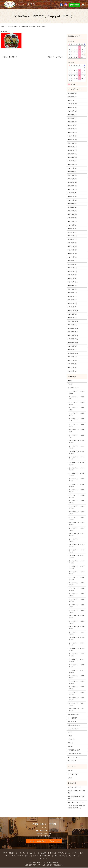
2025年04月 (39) (72, 136)
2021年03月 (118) (73, 311)
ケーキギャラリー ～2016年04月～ (77, 617)
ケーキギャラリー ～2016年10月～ (77, 584)
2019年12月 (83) (72, 364)
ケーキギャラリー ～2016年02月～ (77, 628)
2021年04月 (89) (72, 307)
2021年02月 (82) (72, 314)
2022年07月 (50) (72, 254)
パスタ (70, 736)
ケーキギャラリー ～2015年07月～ (77, 666)
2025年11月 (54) (72, 111)
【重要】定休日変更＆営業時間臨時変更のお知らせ (76, 807)
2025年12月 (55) (72, 108)
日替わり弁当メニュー (74, 725)
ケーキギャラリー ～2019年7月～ (77, 403)
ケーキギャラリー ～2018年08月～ (77, 463)
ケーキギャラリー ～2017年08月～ (77, 529)
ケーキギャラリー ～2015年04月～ (77, 682)
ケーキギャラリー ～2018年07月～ (77, 469)
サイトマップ (72, 761)
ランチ (70, 732)
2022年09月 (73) (72, 246)
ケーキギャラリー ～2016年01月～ (77, 633)
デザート (70, 743)
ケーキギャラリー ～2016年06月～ (77, 606)
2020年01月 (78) (72, 360)
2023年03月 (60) (72, 225)
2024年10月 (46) (72, 157)
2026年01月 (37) (72, 104)
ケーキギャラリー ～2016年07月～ (77, 600)
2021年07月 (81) (72, 296)
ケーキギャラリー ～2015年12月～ (77, 639)
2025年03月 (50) (72, 140)
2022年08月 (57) (72, 250)
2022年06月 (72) (72, 257)
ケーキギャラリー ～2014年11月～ (77, 710)
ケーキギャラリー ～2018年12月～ (77, 442)
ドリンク (70, 747)
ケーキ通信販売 (72, 718)
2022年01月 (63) (72, 275)
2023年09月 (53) (72, 204)
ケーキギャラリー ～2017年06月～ (77, 540)
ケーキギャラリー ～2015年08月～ (77, 660)
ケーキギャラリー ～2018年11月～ (77, 447)
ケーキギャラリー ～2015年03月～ (77, 688)
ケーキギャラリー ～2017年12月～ (77, 507)
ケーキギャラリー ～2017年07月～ (77, 535)
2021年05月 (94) (72, 303)
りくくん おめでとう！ (10, 57)
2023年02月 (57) (72, 229)
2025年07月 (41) (72, 125)
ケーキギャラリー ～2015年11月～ (77, 644)
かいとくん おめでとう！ (76, 802)
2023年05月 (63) (72, 218)
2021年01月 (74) (72, 318)
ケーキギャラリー (13, 27)
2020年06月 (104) (73, 343)
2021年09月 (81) (72, 289)
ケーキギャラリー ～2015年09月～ (77, 655)
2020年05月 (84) (72, 346)
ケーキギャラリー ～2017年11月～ (77, 513)
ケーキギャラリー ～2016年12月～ (77, 573)
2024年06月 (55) (72, 172)
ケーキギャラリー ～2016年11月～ (77, 578)
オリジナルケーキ (73, 714)
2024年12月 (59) (72, 150)
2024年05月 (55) (72, 175)
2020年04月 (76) (72, 350)
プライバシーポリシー (74, 757)
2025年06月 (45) (72, 129)
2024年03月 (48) (72, 182)
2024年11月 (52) (72, 154)
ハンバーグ (71, 739)
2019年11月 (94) (72, 367)
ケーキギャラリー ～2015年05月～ (77, 677)
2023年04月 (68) (72, 221)
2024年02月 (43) (72, 186)
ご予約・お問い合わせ (74, 754)
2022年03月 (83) (72, 268)
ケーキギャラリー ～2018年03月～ (77, 491)
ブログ (70, 778)
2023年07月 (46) (72, 211)
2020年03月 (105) (73, 353)
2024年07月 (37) (72, 168)
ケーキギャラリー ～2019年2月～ (77, 431)
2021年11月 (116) (73, 282)
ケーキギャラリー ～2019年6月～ (77, 409)
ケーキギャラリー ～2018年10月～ (77, 453)
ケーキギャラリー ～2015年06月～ (77, 671)
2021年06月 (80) (72, 300)
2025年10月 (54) (72, 115)
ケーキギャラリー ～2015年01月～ (77, 699)
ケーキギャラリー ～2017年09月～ (77, 524)
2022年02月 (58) (72, 271)
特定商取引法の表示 (74, 750)
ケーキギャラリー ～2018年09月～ (77, 458)
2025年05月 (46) (72, 133)
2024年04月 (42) (72, 179)
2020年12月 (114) (73, 321)
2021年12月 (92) (72, 279)
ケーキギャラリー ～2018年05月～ (77, 480)
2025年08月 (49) (72, 122)
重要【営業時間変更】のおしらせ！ (76, 797)
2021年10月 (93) (72, 286)
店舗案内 (70, 384)
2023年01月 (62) (72, 232)
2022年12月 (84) (72, 236)
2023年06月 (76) (72, 214)
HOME (3, 27)
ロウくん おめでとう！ (75, 787)
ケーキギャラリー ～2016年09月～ (77, 589)
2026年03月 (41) (72, 97)
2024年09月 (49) (72, 161)
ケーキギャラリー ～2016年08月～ (77, 595)
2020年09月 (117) (73, 332)
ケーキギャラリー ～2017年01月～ (77, 567)
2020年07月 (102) (73, 339)
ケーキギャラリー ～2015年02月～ (77, 693)
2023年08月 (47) (72, 207)
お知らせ (70, 770)
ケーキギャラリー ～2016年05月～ (77, 611)
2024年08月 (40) (72, 165)
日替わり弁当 (72, 722)
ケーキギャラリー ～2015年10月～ (77, 649)
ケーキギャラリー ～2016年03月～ (77, 622)
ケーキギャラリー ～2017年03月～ (77, 557)
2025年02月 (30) (72, 143)
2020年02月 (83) (72, 357)
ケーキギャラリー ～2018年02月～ (77, 496)
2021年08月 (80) (72, 293)
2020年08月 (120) (73, 335)
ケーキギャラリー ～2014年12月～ (77, 704)
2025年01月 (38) (72, 147)
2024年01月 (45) (72, 189)
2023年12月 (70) (72, 193)
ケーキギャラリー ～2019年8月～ (77, 398)
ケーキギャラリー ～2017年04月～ (77, 551)
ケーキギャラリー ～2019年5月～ (77, 414)
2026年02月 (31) (72, 100)
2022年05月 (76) (72, 261)
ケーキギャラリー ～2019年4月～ (77, 420)
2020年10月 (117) (73, 328)
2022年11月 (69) (72, 239)
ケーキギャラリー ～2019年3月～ (77, 425)
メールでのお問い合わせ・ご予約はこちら (44, 842)
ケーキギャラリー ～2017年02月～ (77, 562)
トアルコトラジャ (73, 729)
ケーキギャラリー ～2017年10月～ (77, 518)
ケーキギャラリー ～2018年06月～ (77, 474)
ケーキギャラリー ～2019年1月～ (77, 436)
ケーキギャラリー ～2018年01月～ (77, 502)
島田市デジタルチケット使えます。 (76, 792)
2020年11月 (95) (72, 325)
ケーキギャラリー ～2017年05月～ (77, 546)
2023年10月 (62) (72, 200)
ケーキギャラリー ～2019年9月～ (77, 392)
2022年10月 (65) (72, 243)
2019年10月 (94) (72, 371)
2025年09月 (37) (72, 118)
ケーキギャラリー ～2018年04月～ (77, 485)
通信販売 (44, 854)
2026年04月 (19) (72, 93)
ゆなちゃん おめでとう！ (56, 57)
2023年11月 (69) (72, 197)
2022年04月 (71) (72, 264)
